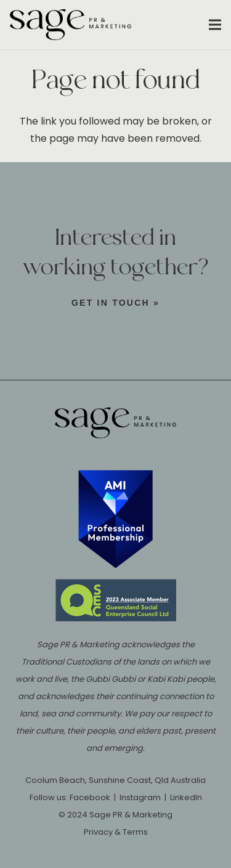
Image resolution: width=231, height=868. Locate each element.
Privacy (98, 832)
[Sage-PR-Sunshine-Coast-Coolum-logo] (71, 25)
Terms (135, 832)
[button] (215, 25)
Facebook (90, 797)
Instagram (140, 797)
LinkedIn (186, 797)
